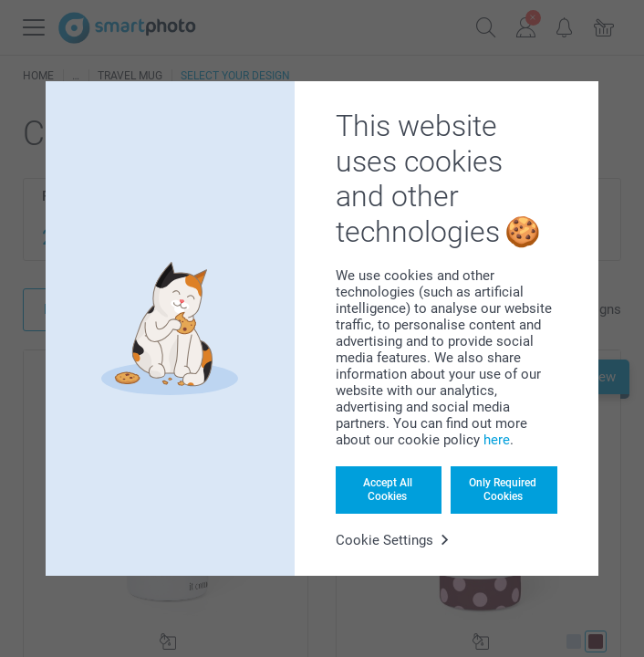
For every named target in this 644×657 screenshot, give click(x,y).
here (497, 440)
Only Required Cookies (503, 489)
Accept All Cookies (388, 489)
